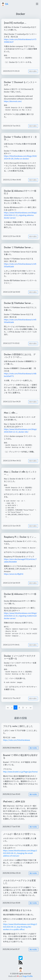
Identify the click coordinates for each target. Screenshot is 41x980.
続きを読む (33, 71)
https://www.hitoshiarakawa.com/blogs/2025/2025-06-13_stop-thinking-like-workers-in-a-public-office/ (20, 927)
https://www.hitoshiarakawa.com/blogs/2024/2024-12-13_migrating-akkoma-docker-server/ (20, 215)
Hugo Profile (28, 976)
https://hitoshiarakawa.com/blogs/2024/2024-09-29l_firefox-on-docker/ (20, 157)
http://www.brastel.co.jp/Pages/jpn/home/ (20, 772)
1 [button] (15, 707)
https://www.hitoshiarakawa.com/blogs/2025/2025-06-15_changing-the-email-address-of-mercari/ (20, 853)
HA (5, 4)
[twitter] (21, 958)
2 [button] (19, 707)
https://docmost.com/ (13, 101)
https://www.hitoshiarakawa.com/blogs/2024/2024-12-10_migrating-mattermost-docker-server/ (20, 616)
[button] (27, 707)
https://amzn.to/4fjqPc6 (14, 574)
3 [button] (23, 707)
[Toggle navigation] (37, 4)
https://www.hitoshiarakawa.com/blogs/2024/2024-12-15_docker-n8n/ (20, 430)
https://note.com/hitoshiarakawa (17, 740)
